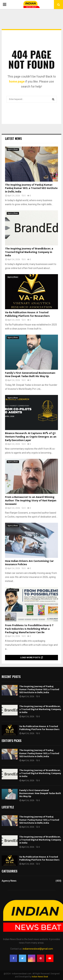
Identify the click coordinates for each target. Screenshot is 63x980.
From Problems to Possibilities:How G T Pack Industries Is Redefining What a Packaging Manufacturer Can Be (29, 629)
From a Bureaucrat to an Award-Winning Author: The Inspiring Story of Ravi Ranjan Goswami (31, 501)
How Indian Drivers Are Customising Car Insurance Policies (29, 563)
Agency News (13, 149)
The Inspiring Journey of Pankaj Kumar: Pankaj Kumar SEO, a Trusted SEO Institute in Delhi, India (31, 188)
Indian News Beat (40, 977)
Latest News (13, 138)
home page (17, 81)
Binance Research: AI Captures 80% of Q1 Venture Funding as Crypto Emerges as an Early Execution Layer (31, 437)
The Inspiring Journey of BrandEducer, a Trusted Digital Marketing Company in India (29, 252)
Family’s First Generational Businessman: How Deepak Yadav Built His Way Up (30, 375)
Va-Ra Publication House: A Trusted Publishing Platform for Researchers (27, 314)
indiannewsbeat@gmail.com (38, 949)
